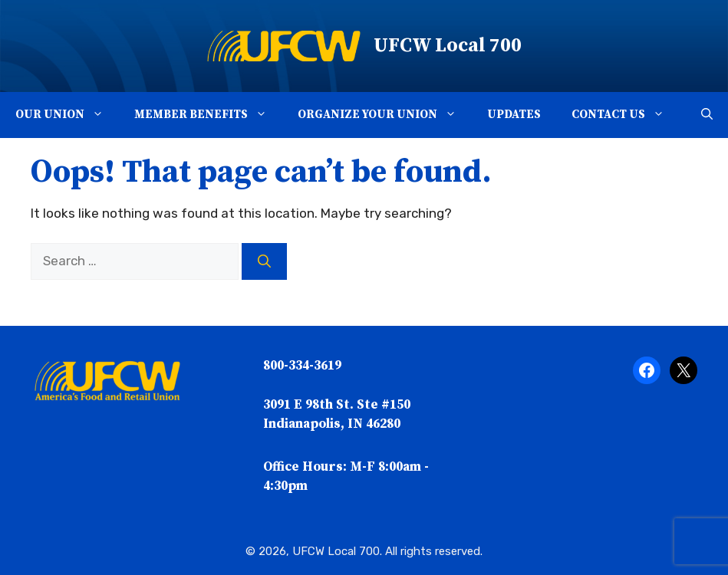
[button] (102, 115)
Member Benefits (208, 115)
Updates (514, 115)
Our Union (67, 115)
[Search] (264, 261)
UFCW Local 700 (448, 46)
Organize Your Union (385, 115)
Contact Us (626, 115)
